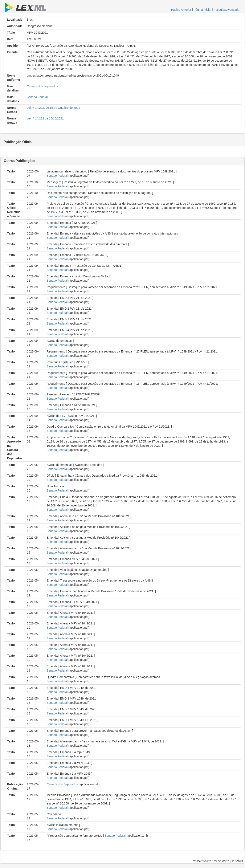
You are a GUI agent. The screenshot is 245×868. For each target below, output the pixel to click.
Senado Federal (37, 97)
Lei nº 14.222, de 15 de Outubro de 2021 (53, 108)
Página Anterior (181, 10)
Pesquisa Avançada (226, 10)
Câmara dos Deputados (42, 86)
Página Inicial (202, 10)
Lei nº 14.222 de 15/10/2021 (45, 118)
